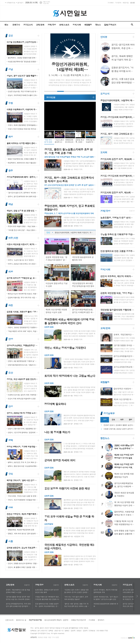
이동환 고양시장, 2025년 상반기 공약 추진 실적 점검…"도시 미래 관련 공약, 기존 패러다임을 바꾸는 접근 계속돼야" (119, 429)
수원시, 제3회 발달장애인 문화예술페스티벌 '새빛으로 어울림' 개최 (23, 125)
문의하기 (101, 620)
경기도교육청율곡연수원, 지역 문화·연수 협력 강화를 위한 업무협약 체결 (18, 605)
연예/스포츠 (64, 25)
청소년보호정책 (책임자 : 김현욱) (56, 620)
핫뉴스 (98, 25)
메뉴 (6, 25)
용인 (11, 36)
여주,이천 (13, 238)
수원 (11, 103)
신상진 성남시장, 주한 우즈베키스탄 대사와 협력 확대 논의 (23, 91)
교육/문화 (40, 25)
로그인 (132, 3)
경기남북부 (109, 413)
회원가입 (126, 3)
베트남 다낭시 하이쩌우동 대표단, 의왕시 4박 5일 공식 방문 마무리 (23, 294)
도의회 (104, 152)
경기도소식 (28, 25)
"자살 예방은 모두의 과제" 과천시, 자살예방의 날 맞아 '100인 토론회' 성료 (23, 331)
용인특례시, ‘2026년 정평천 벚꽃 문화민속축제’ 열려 (23, 58)
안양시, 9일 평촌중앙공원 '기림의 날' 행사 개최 (23, 361)
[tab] (105, 420)
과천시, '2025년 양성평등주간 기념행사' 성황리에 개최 (23, 327)
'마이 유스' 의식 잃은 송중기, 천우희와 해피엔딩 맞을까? (76, 598)
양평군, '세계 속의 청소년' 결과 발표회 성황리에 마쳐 (23, 534)
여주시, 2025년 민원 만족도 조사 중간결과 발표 (23, 264)
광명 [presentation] (130, 420)
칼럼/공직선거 (110, 25)
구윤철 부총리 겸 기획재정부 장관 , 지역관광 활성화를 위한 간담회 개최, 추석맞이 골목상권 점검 (47, 598)
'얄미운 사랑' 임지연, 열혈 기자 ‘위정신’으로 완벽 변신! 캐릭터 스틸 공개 (77, 605)
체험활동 (88, 25)
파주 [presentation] (122, 420)
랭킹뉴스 (105, 438)
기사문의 (118, 3)
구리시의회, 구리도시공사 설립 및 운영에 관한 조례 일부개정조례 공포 (23, 496)
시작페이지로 (11, 3)
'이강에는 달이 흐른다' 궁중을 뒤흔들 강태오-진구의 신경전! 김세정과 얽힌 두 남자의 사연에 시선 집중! (76, 591)
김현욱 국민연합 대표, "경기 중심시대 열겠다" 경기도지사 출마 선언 (106, 598)
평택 (11, 440)
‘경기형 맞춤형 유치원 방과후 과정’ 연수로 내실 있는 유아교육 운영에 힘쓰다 (18, 598)
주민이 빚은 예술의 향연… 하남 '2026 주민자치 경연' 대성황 (23, 226)
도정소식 (105, 94)
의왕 (11, 272)
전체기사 (16, 25)
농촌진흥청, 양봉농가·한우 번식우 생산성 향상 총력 (47, 591)
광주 (11, 171)
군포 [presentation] (113, 420)
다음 (137, 596)
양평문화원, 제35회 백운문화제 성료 (21, 530)
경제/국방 (52, 25)
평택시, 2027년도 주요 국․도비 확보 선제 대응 (23, 462)
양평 (11, 508)
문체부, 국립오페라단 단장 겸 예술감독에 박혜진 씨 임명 (18, 591)
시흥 (11, 541)
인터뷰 (104, 37)
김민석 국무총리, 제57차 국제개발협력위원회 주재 (105, 591)
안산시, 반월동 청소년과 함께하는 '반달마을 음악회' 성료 (23, 563)
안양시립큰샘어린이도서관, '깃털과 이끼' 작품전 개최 (23, 365)
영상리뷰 (51, 97)
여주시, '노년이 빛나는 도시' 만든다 (21, 260)
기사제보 (111, 3)
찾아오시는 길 (21, 620)
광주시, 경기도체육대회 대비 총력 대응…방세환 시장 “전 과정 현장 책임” (23, 196)
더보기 (27, 585)
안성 (11, 406)
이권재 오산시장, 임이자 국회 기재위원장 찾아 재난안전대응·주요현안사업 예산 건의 (23, 395)
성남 (11, 69)
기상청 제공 (46, 3)
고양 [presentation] (105, 420)
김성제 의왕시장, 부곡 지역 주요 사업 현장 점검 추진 (23, 298)
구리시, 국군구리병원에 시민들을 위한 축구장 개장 (23, 500)
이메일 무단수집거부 (78, 620)
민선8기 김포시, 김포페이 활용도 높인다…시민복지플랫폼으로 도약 (119, 425)
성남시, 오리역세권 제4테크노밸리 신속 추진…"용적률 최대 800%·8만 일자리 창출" (23, 95)
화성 (11, 137)
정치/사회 (77, 25)
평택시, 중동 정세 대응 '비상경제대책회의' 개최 (23, 466)
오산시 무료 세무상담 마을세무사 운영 (22, 399)
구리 (11, 474)
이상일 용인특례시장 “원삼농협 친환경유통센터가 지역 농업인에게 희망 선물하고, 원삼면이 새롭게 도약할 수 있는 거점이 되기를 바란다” (23, 62)
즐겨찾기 (20, 3)
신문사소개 (9, 620)
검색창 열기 (132, 25)
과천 (11, 305)
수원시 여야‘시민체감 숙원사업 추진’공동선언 (23, 129)
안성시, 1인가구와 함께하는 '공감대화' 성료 (23, 432)
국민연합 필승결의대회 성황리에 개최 (106, 605)
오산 (11, 373)
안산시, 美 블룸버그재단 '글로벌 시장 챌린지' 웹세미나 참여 (23, 567)
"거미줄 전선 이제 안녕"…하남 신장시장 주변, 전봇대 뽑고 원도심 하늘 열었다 (23, 230)
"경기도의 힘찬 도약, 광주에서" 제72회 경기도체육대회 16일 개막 (23, 193)
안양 (11, 339)
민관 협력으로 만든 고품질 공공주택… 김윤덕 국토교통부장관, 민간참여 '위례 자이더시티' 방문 (48, 605)
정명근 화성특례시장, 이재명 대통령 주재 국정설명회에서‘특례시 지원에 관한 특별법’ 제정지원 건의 (23, 159)
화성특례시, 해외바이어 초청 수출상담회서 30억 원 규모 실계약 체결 (23, 163)
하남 (11, 204)
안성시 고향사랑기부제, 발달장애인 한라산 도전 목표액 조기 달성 (23, 429)
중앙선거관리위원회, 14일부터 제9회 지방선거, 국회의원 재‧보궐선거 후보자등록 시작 (74, 233)
